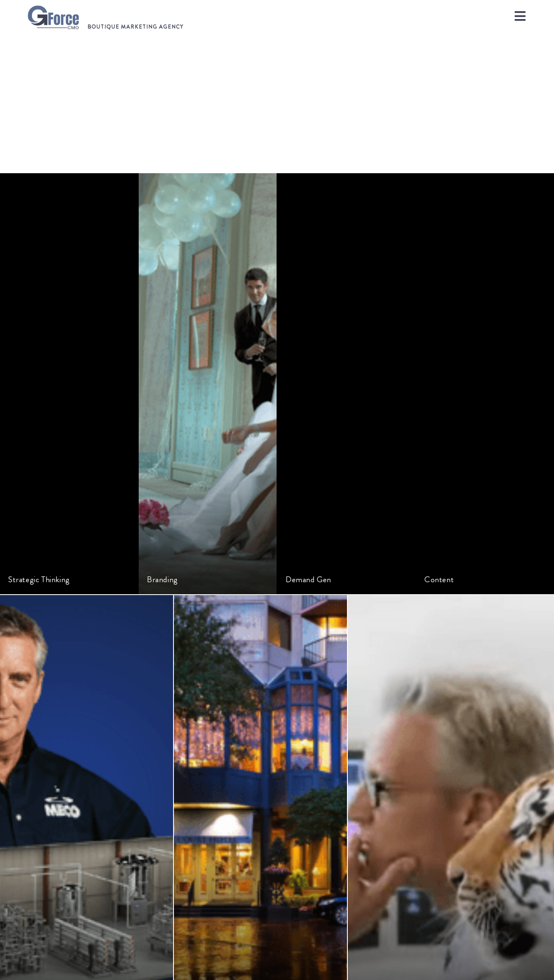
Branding (163, 580)
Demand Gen (308, 580)
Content (439, 580)
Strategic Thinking (39, 580)
